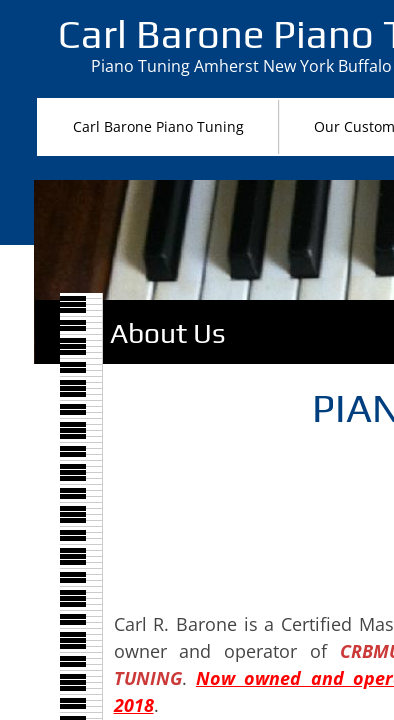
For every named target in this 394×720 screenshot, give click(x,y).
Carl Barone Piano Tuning (158, 126)
